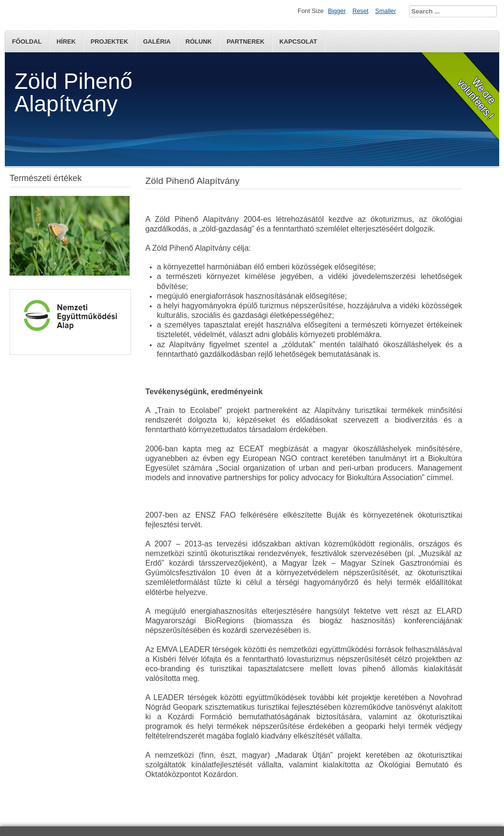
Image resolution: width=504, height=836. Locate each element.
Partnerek (246, 42)
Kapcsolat (298, 42)
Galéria (157, 42)
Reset (360, 11)
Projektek (109, 42)
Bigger (337, 11)
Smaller (386, 11)
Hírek (66, 42)
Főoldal (27, 42)
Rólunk (198, 42)
